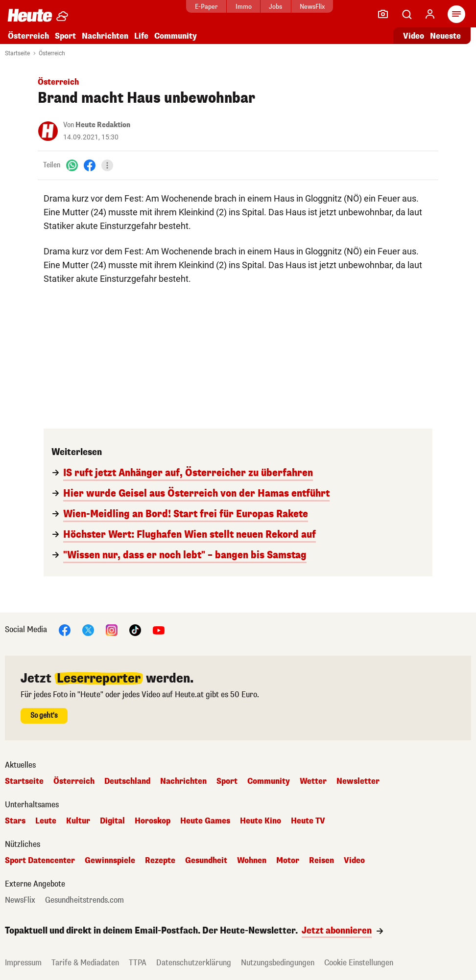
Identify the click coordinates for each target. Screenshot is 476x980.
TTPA (138, 963)
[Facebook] (90, 165)
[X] (88, 629)
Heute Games (205, 821)
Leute (46, 821)
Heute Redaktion (103, 125)
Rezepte (160, 861)
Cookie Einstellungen (359, 963)
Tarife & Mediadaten (85, 963)
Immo (244, 7)
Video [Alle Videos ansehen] (414, 36)
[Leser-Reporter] (383, 14)
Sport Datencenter (40, 861)
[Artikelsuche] (406, 14)
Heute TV (308, 821)
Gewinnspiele (110, 861)
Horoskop (153, 821)
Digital (112, 821)
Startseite (17, 53)
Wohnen (252, 861)
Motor (288, 861)
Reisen (321, 861)
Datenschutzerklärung (194, 963)
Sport (65, 36)
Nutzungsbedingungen (278, 963)
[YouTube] (159, 629)
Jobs (275, 7)
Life (141, 36)
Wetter (313, 781)
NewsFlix (312, 7)
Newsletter (358, 781)
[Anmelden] (430, 14)
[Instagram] (112, 629)
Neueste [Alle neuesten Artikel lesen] (445, 36)
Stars (15, 821)
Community (176, 36)
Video (354, 861)
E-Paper (206, 7)
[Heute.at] (30, 15)
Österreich (28, 36)
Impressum (23, 963)
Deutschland (127, 781)
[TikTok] (135, 629)
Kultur (78, 821)
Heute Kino (261, 821)
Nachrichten (105, 36)
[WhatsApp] (72, 165)
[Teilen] (107, 165)
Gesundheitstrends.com (84, 900)
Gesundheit (206, 861)
